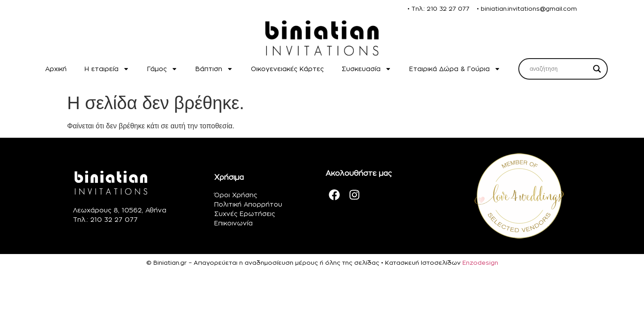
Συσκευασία (366, 69)
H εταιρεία (107, 69)
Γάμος (162, 69)
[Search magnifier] (597, 69)
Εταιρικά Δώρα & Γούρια (455, 69)
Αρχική (56, 69)
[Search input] (559, 69)
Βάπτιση (214, 69)
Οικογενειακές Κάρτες (287, 69)
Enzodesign (480, 263)
